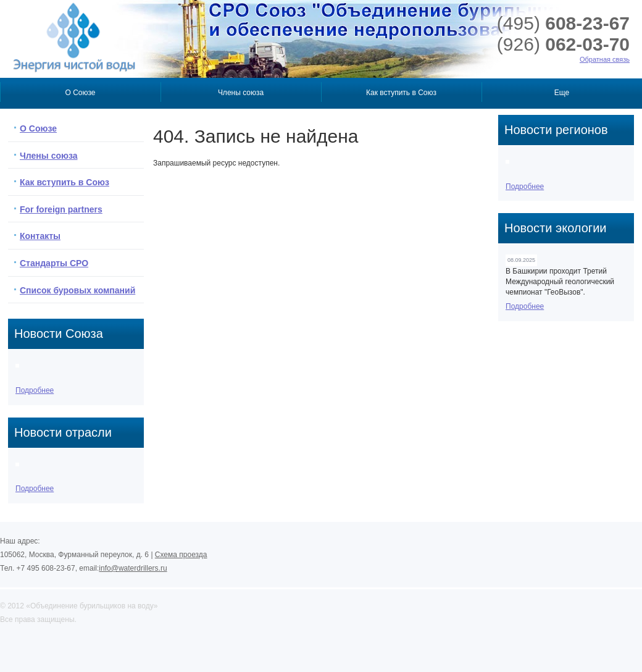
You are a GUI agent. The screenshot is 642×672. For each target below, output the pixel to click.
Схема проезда (181, 555)
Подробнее (35, 390)
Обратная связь (605, 59)
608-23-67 (563, 23)
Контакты (40, 236)
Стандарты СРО (54, 263)
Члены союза (241, 93)
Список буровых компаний (77, 290)
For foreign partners (61, 209)
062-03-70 (563, 44)
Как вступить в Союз (401, 93)
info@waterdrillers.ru (133, 568)
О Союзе (80, 93)
